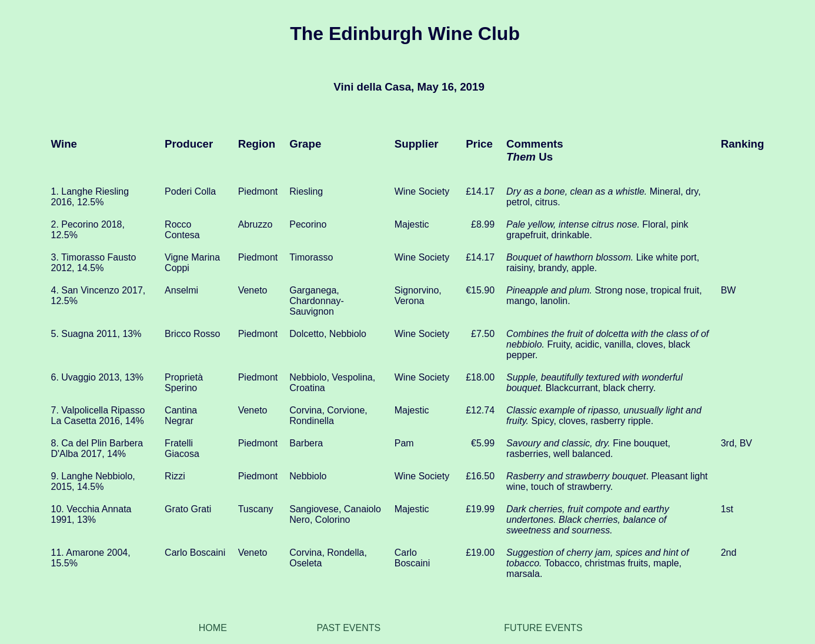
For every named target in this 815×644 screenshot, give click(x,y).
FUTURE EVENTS (543, 628)
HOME (213, 628)
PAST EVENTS (348, 628)
